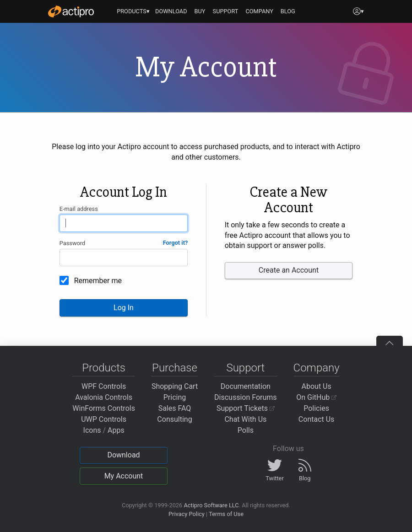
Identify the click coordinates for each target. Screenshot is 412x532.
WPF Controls (104, 386)
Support (245, 368)
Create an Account (289, 270)
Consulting (174, 419)
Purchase (175, 368)
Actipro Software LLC (211, 505)
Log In (124, 308)
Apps (116, 430)
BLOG (288, 11)
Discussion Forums (246, 397)
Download (123, 455)
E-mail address (79, 209)
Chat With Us (245, 419)
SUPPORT (226, 11)
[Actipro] (71, 11)
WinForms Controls (104, 408)
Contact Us (317, 419)
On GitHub (316, 397)
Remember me (98, 281)
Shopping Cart (175, 386)
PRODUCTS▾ (133, 11)
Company (317, 368)
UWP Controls (104, 419)
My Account (124, 476)
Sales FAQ (175, 408)
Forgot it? (176, 243)
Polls (246, 430)
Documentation (246, 386)
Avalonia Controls (104, 397)
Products (104, 368)
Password (73, 243)
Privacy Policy (187, 514)
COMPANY (259, 11)
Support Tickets (246, 408)
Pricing (175, 397)
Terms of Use (226, 514)
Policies (316, 408)
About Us (317, 386)
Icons (92, 430)
